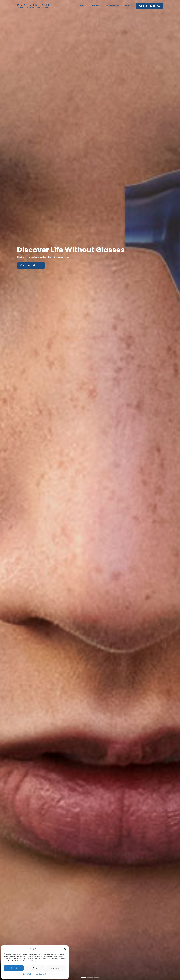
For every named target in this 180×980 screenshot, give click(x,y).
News (128, 6)
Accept (14, 968)
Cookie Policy (28, 974)
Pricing (96, 6)
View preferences (56, 968)
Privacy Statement (40, 974)
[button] (65, 949)
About (82, 6)
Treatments (113, 6)
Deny (35, 968)
